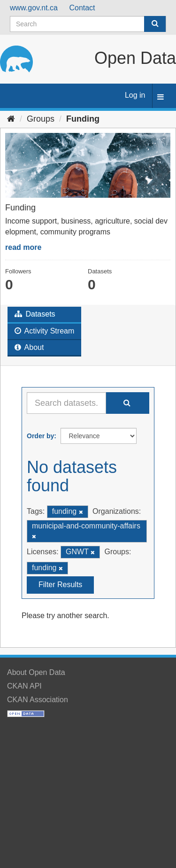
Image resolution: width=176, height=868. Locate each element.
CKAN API (24, 686)
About (29, 347)
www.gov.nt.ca (34, 8)
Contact (82, 8)
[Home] (11, 119)
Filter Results (60, 585)
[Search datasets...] (66, 403)
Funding (83, 119)
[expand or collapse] (161, 97)
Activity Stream (44, 331)
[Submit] (155, 24)
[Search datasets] (88, 24)
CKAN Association (38, 700)
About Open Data (36, 672)
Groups (41, 119)
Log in (135, 95)
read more (23, 247)
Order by (40, 436)
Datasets (35, 314)
